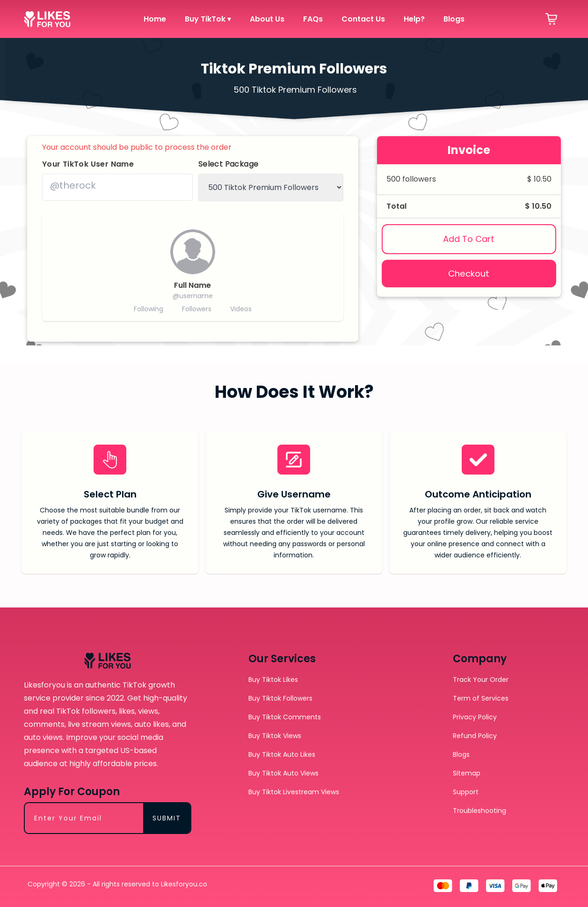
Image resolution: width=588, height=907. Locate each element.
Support (466, 792)
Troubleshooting (479, 811)
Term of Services (481, 698)
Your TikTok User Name (88, 164)
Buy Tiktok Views (275, 736)
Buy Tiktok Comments (285, 717)
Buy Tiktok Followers (280, 698)
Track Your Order (481, 680)
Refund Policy (475, 736)
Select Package (229, 164)
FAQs (313, 19)
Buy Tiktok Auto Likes (282, 754)
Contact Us (363, 19)
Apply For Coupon (72, 792)
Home (155, 19)
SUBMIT (167, 818)
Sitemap (467, 773)
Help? (414, 19)
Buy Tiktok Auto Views (283, 773)
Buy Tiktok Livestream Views (294, 792)
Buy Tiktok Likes (273, 680)
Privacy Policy (475, 717)
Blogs (454, 19)
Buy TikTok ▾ (208, 19)
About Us (267, 19)
